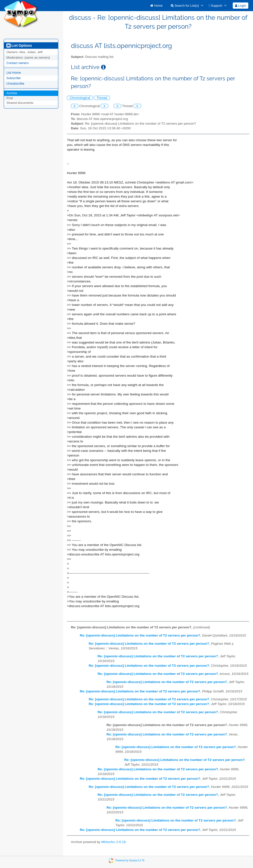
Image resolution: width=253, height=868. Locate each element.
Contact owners (18, 63)
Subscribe (14, 78)
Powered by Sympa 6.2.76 (130, 860)
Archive (12, 93)
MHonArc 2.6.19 (113, 842)
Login (240, 6)
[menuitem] (156, 6)
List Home (14, 73)
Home (156, 6)
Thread (102, 98)
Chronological (80, 98)
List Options (19, 46)
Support (215, 6)
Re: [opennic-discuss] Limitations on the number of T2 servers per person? (140, 635)
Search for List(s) (185, 6)
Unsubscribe (15, 83)
